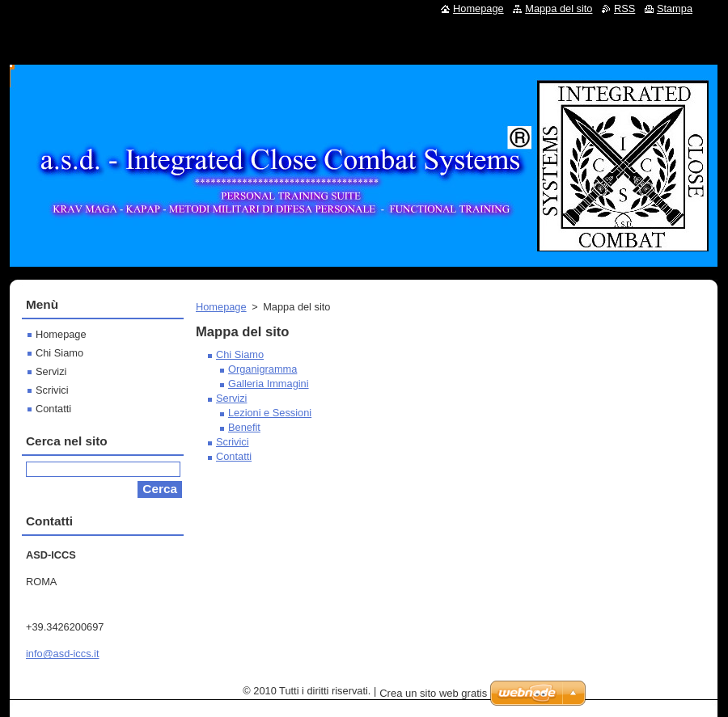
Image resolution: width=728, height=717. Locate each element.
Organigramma (262, 369)
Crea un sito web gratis (433, 693)
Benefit (244, 427)
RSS (624, 8)
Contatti (234, 456)
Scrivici (233, 442)
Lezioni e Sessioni (270, 413)
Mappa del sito (559, 8)
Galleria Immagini (269, 384)
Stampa (675, 8)
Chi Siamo (240, 354)
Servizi (231, 398)
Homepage (221, 307)
